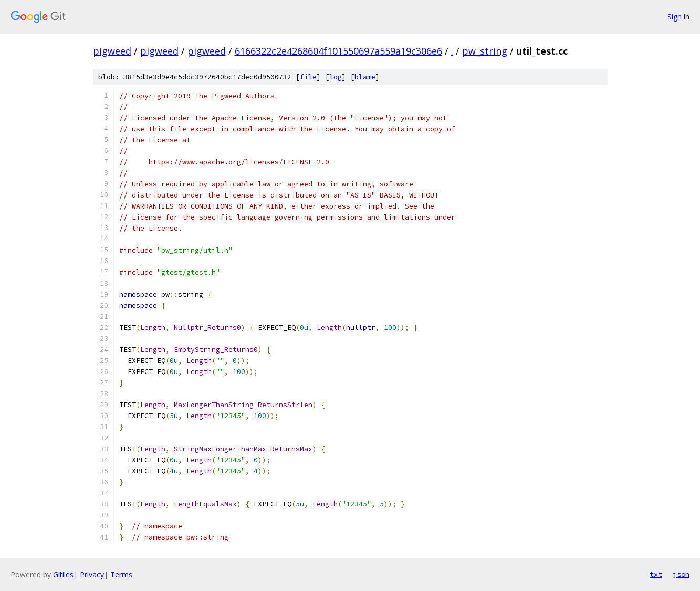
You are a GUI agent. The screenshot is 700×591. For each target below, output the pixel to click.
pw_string (485, 51)
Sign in (678, 17)
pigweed (112, 51)
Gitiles (63, 574)
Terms (121, 574)
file (308, 77)
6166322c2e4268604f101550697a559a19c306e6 (338, 51)
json (681, 574)
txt (656, 574)
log (336, 77)
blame (365, 77)
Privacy (92, 574)
